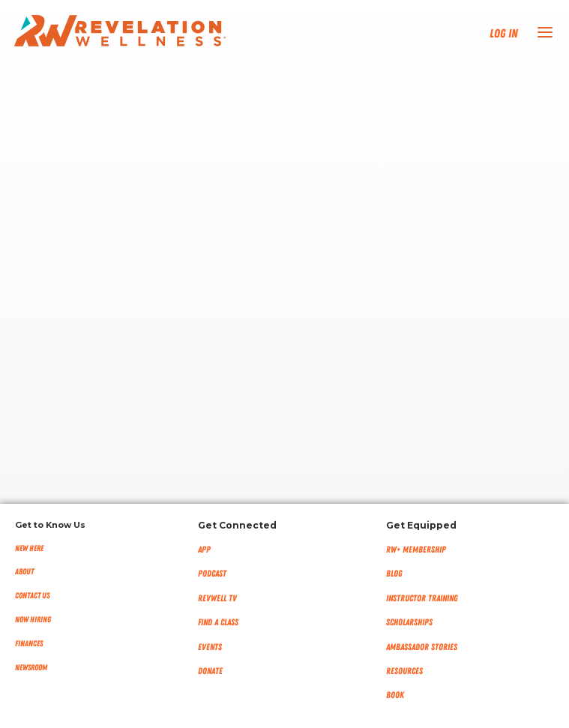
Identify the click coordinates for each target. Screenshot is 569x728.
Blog (394, 574)
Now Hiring (33, 620)
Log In (504, 34)
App (204, 550)
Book (395, 695)
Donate (210, 671)
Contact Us (32, 596)
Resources (404, 671)
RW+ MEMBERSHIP (416, 550)
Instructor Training (422, 598)
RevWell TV (217, 598)
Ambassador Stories (422, 647)
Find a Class (218, 622)
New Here (29, 548)
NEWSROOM (31, 668)
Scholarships (409, 622)
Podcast (212, 574)
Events (210, 647)
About (24, 572)
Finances (29, 644)
